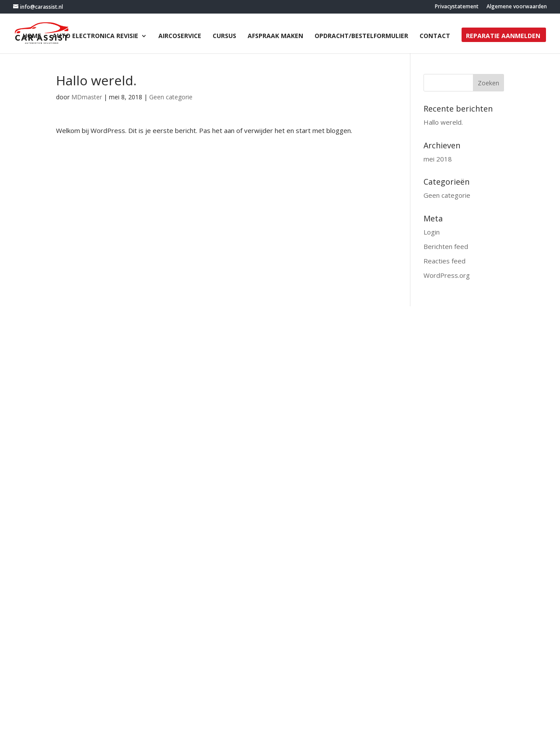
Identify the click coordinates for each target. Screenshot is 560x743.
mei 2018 (438, 159)
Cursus (224, 36)
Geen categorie (171, 97)
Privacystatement (457, 7)
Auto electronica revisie (95, 36)
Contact (435, 36)
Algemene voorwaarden (517, 7)
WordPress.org (447, 275)
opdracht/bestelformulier (361, 36)
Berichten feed (446, 246)
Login (432, 232)
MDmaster (87, 97)
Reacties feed (444, 261)
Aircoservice (180, 36)
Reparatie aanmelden (503, 36)
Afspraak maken (275, 36)
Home (32, 36)
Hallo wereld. (443, 122)
